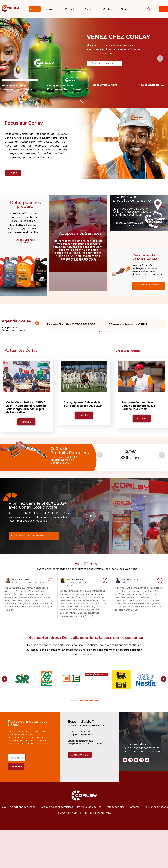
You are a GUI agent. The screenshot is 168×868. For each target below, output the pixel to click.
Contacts (109, 9)
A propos (52, 9)
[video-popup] (91, 516)
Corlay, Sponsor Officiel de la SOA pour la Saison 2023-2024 (83, 404)
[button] (37, 323)
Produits (72, 9)
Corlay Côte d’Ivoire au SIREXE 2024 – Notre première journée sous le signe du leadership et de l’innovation (26, 407)
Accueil (35, 9)
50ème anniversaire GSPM (128, 324)
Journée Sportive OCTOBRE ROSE (71, 324)
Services (91, 9)
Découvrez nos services (105, 63)
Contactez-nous (80, 755)
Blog (125, 9)
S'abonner (16, 767)
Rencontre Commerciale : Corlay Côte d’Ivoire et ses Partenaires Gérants (138, 406)
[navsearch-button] (149, 9)
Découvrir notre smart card (149, 286)
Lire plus (26, 422)
